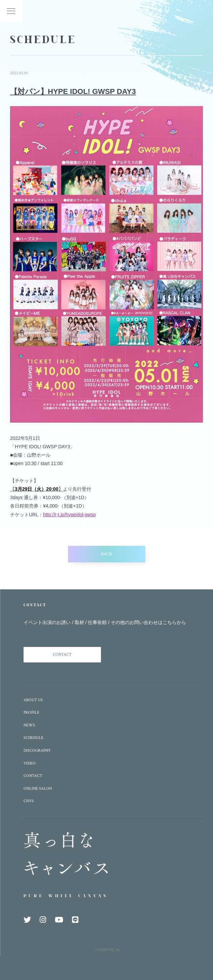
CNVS (29, 801)
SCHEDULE (33, 738)
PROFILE (31, 712)
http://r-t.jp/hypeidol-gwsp (69, 515)
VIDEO (30, 763)
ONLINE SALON (38, 789)
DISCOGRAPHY (37, 750)
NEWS (29, 725)
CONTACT (62, 655)
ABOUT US (33, 700)
